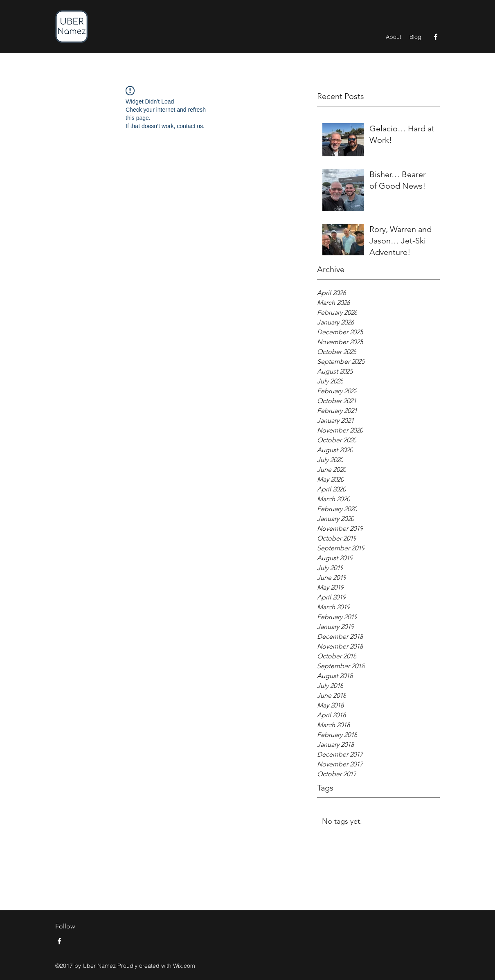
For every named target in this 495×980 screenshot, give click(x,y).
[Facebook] (436, 37)
